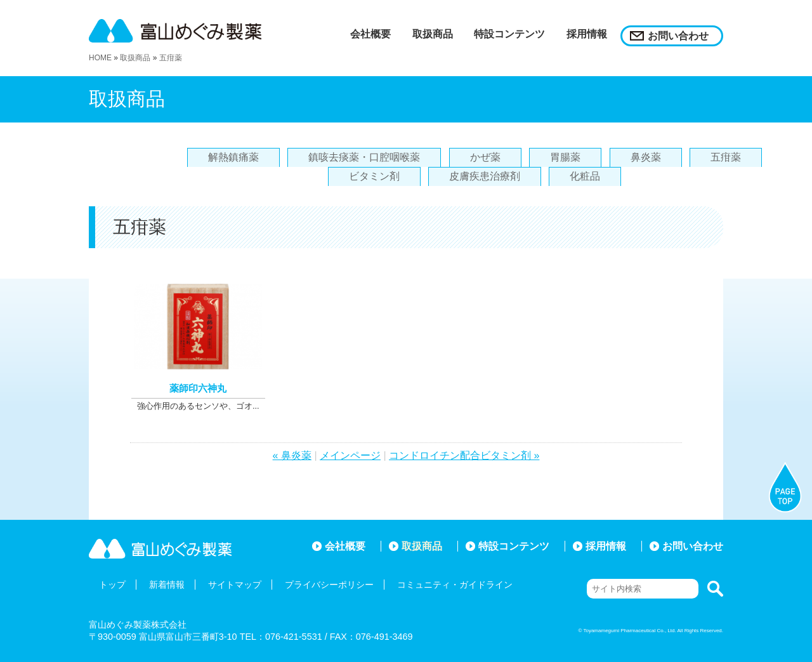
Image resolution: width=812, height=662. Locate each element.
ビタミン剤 (374, 176)
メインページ (350, 455)
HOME (100, 58)
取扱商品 (135, 58)
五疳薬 (171, 58)
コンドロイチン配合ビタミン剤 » (464, 455)
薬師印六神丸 (198, 388)
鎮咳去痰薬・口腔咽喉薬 (364, 157)
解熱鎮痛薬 (233, 157)
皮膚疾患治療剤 (485, 176)
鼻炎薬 (646, 157)
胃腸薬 (565, 157)
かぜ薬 (485, 157)
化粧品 (585, 176)
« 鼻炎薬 (292, 455)
